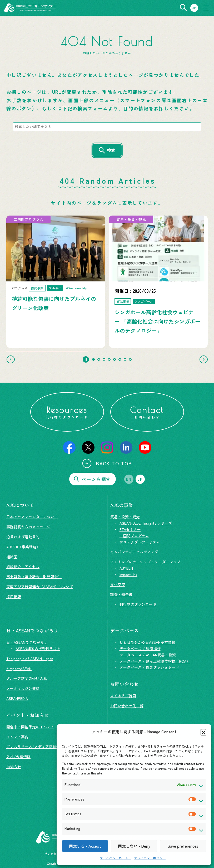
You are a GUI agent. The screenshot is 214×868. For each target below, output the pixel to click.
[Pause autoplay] (86, 359)
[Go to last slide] (11, 359)
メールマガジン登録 (23, 688)
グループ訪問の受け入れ (27, 678)
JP (140, 479)
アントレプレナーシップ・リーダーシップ (145, 562)
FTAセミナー (130, 529)
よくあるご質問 (123, 696)
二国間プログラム (134, 536)
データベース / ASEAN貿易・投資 (148, 655)
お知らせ (14, 767)
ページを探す (92, 479)
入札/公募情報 (18, 757)
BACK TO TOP (107, 463)
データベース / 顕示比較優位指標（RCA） (155, 661)
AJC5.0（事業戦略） (23, 547)
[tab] (93, 359)
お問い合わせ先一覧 (127, 706)
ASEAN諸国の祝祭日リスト (38, 648)
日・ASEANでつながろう (27, 642)
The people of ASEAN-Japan (30, 659)
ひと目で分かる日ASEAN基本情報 (147, 642)
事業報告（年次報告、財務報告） (34, 577)
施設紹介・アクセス (23, 567)
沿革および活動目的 (23, 537)
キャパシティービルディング (134, 552)
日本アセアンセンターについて (32, 517)
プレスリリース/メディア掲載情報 (35, 747)
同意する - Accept (85, 846)
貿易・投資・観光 (125, 517)
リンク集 (51, 854)
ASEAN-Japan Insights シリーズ (146, 523)
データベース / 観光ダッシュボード (149, 667)
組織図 (12, 557)
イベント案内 (17, 737)
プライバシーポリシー (116, 858)
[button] (203, 732)
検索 (111, 150)
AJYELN (126, 568)
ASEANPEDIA (17, 698)
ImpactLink (128, 574)
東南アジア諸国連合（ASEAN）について (40, 587)
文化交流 (118, 584)
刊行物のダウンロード (138, 604)
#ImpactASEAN (19, 669)
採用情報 (14, 597)
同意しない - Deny (134, 846)
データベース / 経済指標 (140, 648)
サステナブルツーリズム (140, 542)
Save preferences (183, 846)
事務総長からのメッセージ (28, 527)
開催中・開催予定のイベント (30, 727)
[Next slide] (203, 359)
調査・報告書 (121, 594)
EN (129, 479)
